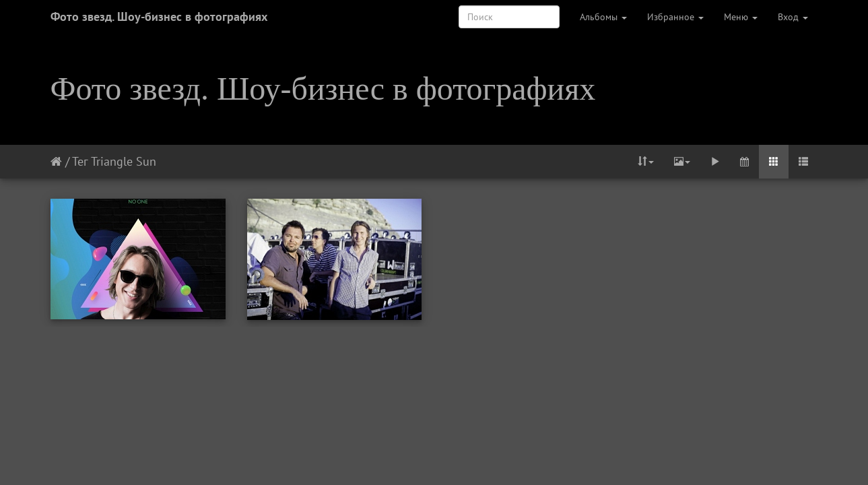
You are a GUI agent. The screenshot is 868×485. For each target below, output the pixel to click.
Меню (741, 17)
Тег (80, 161)
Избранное (675, 17)
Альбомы (603, 17)
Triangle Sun (124, 161)
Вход (793, 17)
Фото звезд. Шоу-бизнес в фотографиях (159, 17)
